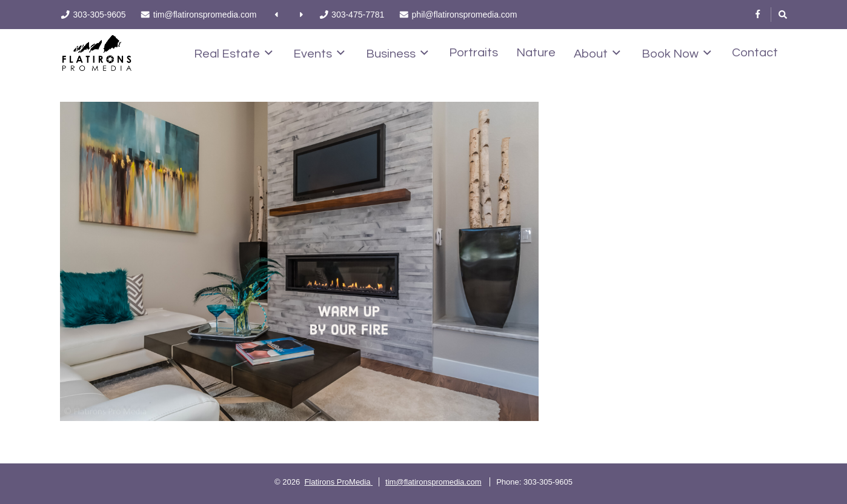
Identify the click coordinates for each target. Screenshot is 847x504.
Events (319, 53)
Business (397, 53)
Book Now (676, 53)
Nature (536, 53)
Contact (755, 53)
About (597, 53)
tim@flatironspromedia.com (433, 482)
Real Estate (233, 53)
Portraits (473, 53)
